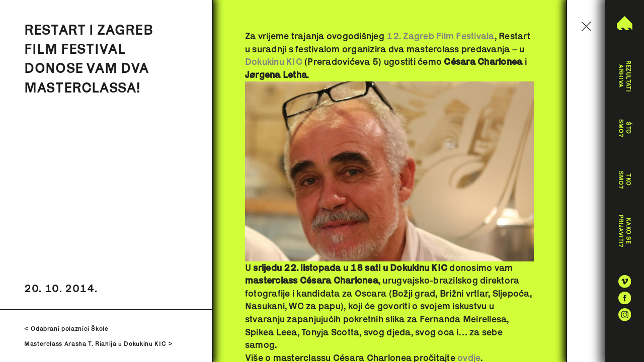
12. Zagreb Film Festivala (440, 36)
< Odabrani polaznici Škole (66, 329)
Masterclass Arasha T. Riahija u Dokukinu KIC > (98, 344)
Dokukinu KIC (274, 62)
